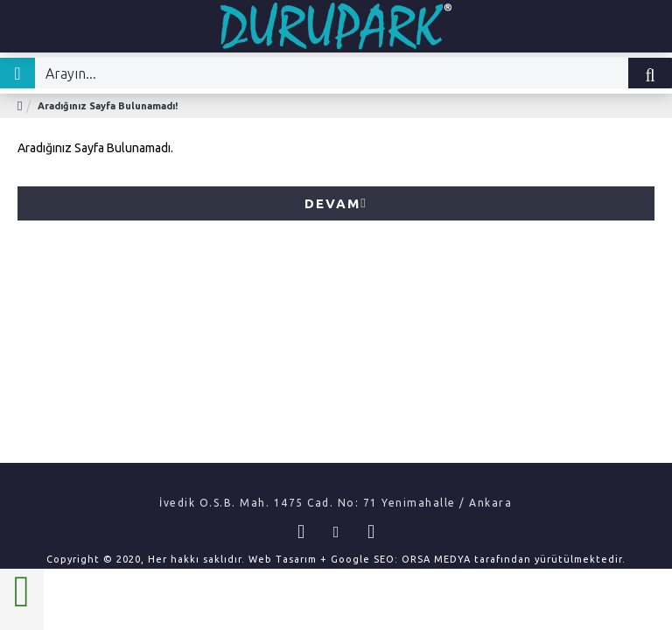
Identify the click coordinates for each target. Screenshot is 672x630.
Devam (332, 203)
